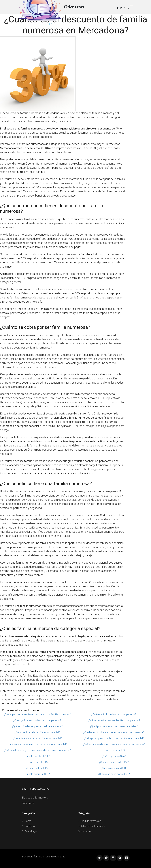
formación (85, 831)
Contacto (28, 826)
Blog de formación (89, 821)
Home (26, 821)
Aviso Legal (29, 831)
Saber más (28, 803)
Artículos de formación (92, 826)
